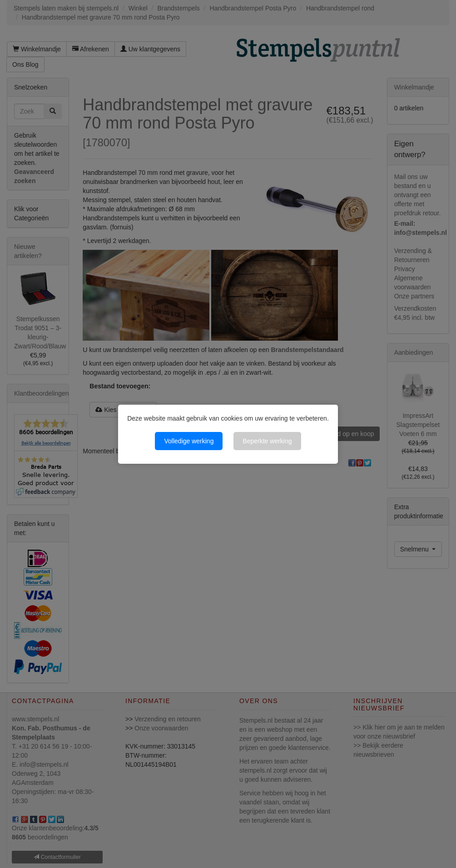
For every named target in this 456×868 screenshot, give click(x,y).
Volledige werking (189, 441)
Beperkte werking (267, 441)
